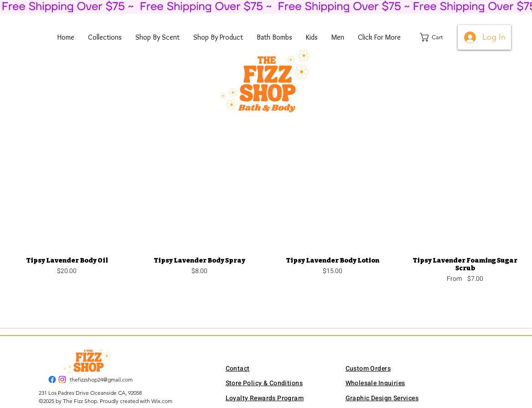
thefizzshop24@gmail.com (101, 380)
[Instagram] (62, 380)
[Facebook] (52, 380)
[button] (105, 37)
